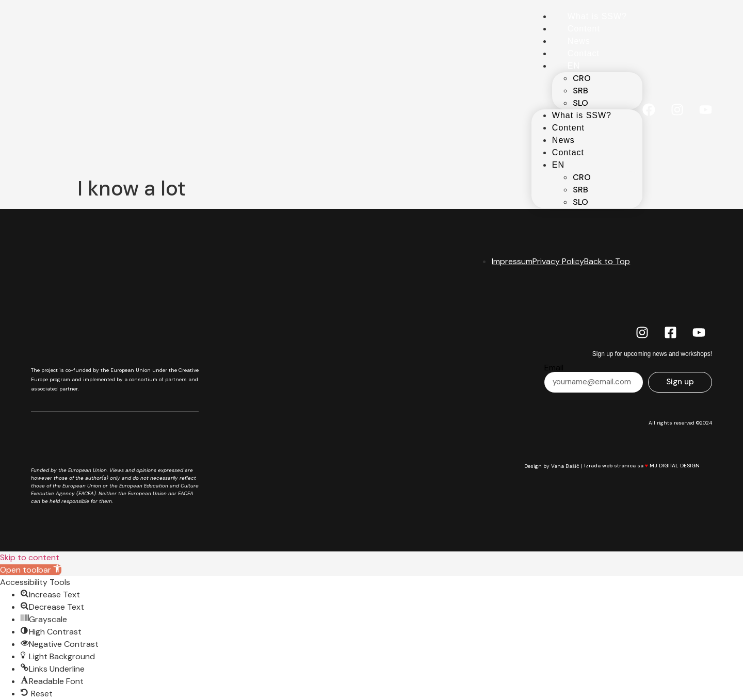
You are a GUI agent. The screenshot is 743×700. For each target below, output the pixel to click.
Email (554, 368)
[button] (31, 570)
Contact (584, 53)
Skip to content (30, 557)
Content (584, 29)
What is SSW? (597, 16)
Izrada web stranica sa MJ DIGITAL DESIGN (647, 466)
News (579, 41)
